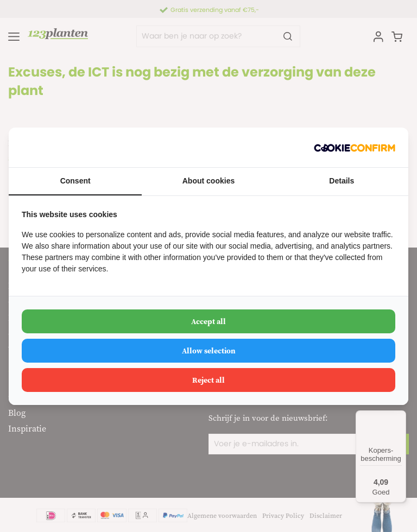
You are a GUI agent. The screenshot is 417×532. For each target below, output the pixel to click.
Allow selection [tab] (209, 351)
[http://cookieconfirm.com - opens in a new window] (355, 147)
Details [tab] (342, 181)
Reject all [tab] (208, 380)
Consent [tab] (75, 181)
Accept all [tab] (208, 321)
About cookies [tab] (208, 181)
